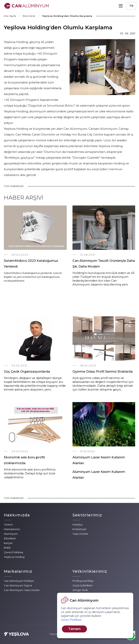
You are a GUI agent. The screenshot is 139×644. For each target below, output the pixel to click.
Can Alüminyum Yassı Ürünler (22, 590)
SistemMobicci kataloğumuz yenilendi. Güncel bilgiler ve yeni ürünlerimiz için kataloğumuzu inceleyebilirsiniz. (33, 277)
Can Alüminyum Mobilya (19, 581)
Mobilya (77, 524)
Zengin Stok (80, 590)
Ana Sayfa (10, 16)
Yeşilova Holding (14, 557)
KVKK (7, 548)
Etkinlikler (29, 16)
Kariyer (8, 543)
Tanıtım (8, 524)
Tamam (74, 629)
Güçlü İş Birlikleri (83, 585)
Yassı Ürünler (80, 534)
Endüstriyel (79, 529)
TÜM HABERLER (14, 186)
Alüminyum (11, 534)
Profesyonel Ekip (83, 581)
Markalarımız (12, 529)
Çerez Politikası (13, 552)
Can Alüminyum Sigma (18, 585)
